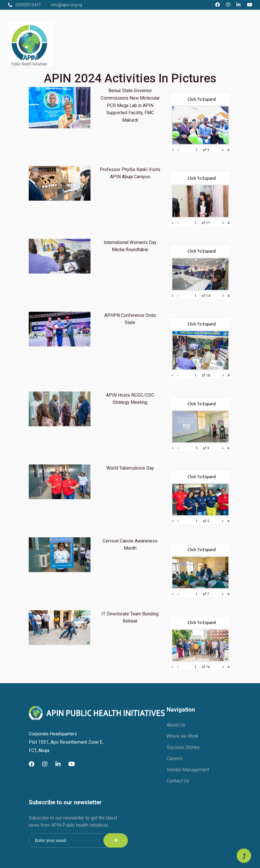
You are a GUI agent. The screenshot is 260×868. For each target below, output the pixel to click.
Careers (175, 758)
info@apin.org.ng (67, 5)
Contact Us (178, 781)
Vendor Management (188, 770)
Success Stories (183, 747)
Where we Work (183, 736)
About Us (176, 725)
